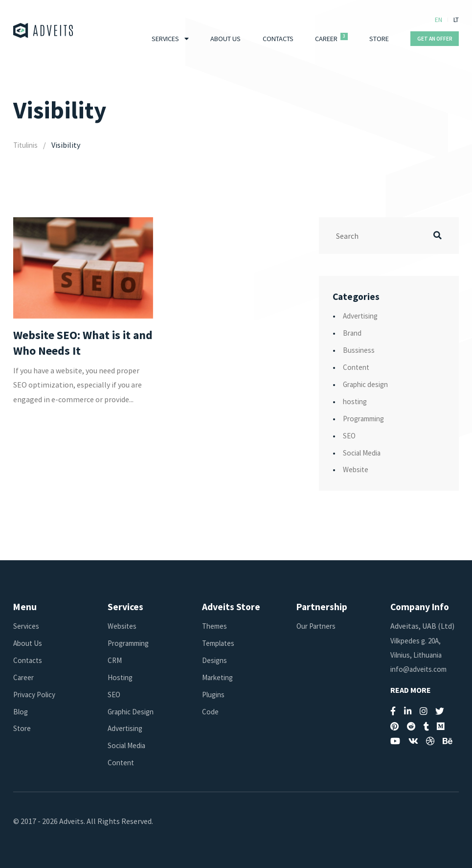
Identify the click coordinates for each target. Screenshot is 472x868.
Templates (220, 643)
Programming (367, 418)
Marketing (220, 677)
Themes (216, 626)
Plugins (215, 694)
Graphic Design (133, 711)
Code (210, 711)
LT (456, 20)
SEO (350, 435)
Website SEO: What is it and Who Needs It (75, 344)
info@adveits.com (421, 669)
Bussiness (359, 350)
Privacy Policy (36, 694)
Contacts (278, 39)
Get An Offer (435, 39)
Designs (215, 660)
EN (438, 20)
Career (326, 39)
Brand (353, 333)
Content (357, 367)
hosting (356, 401)
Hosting (121, 677)
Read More (411, 690)
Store (379, 39)
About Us (225, 39)
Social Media (364, 453)
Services (165, 39)
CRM (115, 660)
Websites (123, 626)
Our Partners (318, 626)
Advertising (362, 316)
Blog (21, 711)
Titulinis (27, 145)
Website (357, 469)
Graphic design (368, 384)
